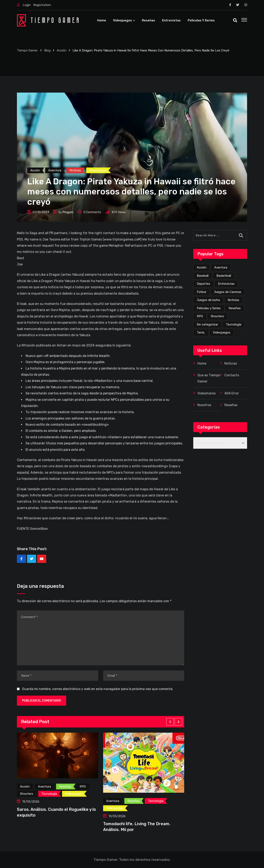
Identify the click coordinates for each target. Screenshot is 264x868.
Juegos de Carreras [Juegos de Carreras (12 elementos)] (228, 292)
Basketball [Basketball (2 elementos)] (224, 276)
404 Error (232, 393)
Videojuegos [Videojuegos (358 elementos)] (222, 332)
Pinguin (68, 212)
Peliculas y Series (201, 20)
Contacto (232, 375)
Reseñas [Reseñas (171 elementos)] (235, 308)
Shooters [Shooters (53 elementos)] (217, 316)
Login (27, 5)
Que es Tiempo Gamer (209, 378)
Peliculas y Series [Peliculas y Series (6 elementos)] (209, 308)
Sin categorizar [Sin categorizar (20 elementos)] (207, 324)
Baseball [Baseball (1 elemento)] (203, 276)
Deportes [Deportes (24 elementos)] (203, 284)
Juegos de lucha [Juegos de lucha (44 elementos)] (208, 300)
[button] (170, 722)
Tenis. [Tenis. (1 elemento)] (201, 332)
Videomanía (206, 393)
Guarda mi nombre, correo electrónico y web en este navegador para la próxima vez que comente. (98, 689)
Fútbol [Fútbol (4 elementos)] (201, 292)
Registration (42, 5)
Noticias (231, 363)
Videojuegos (123, 20)
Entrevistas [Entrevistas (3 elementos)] (226, 284)
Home (102, 20)
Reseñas (148, 20)
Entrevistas (171, 20)
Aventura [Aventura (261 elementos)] (221, 267)
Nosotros (204, 405)
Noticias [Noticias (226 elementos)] (233, 300)
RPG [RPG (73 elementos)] (200, 316)
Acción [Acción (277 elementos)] (202, 267)
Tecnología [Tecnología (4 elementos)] (234, 324)
